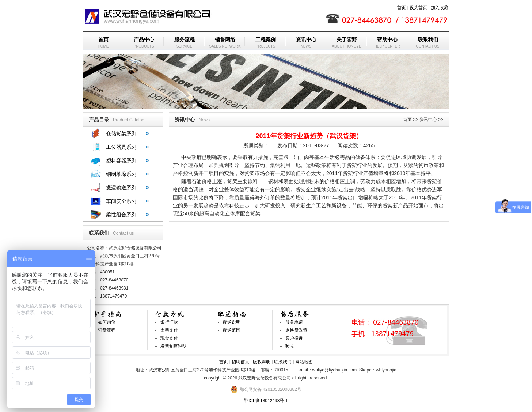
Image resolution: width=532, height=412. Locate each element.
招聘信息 (240, 362)
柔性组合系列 (121, 215)
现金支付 (169, 338)
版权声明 (262, 362)
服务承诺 (294, 322)
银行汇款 (169, 322)
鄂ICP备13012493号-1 (266, 401)
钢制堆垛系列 (121, 174)
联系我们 (283, 362)
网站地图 (304, 362)
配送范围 (232, 330)
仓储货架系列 (121, 133)
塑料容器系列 (121, 160)
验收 (290, 346)
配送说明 (232, 322)
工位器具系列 (121, 147)
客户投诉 (294, 338)
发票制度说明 (174, 346)
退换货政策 (296, 330)
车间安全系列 (121, 201)
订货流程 (107, 330)
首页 (402, 8)
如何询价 (107, 322)
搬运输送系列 (121, 188)
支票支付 (169, 330)
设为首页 (418, 8)
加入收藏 (440, 8)
